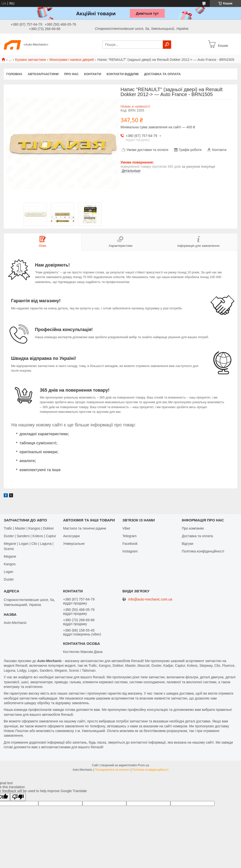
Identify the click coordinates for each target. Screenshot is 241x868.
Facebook (130, 544)
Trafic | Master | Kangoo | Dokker (29, 528)
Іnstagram (130, 551)
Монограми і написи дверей (72, 60)
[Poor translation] (18, 797)
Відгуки (188, 544)
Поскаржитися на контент (112, 770)
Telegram (130, 536)
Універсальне (74, 544)
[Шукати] (167, 45)
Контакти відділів (122, 74)
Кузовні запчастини (31, 60)
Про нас (71, 74)
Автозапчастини (43, 74)
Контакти (93, 74)
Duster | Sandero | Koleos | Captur (30, 536)
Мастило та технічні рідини (84, 528)
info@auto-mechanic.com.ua (150, 599)
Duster (9, 579)
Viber (126, 528)
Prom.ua (143, 765)
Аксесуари (71, 536)
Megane (10, 556)
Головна (14, 74)
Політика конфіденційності (203, 551)
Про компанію (193, 528)
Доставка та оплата (162, 74)
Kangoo (10, 564)
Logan (8, 572)
